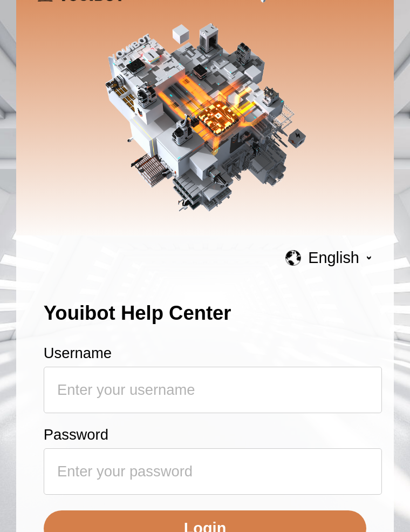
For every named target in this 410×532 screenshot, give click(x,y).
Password (76, 435)
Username (78, 353)
